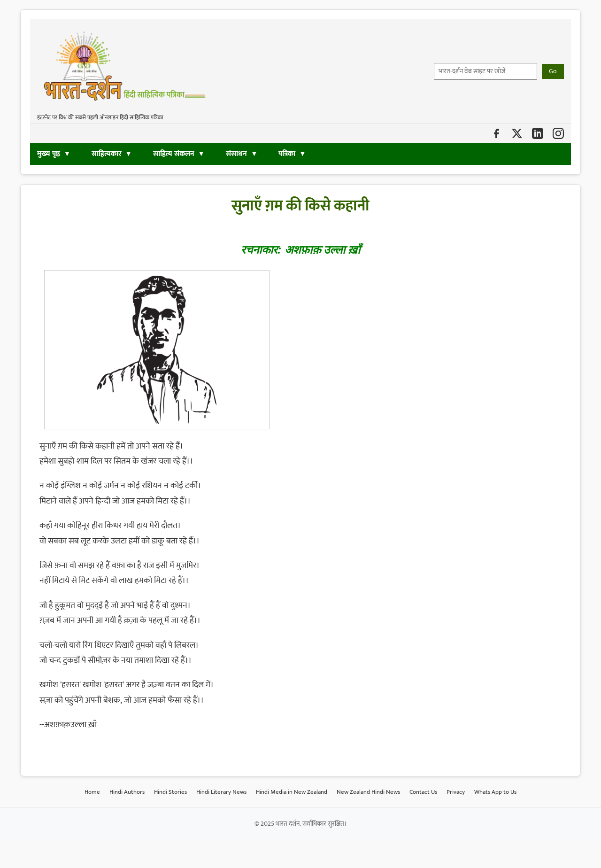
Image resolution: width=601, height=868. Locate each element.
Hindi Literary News (221, 792)
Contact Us (423, 792)
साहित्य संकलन (174, 154)
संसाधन (237, 154)
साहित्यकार (107, 154)
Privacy (456, 792)
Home (92, 792)
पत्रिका (287, 154)
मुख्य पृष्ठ (49, 154)
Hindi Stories (170, 792)
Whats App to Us (495, 792)
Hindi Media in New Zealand (292, 792)
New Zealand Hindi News (368, 792)
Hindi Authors (127, 792)
